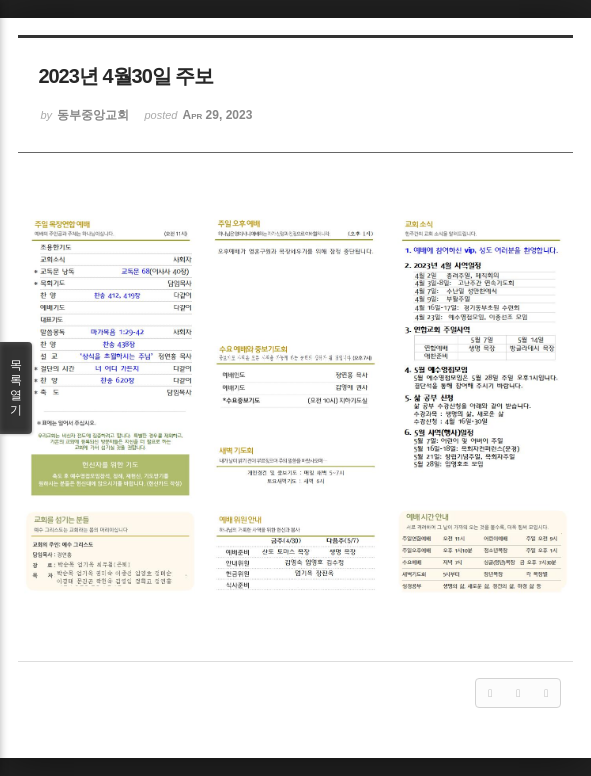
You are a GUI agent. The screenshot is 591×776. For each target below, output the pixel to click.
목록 (16, 388)
